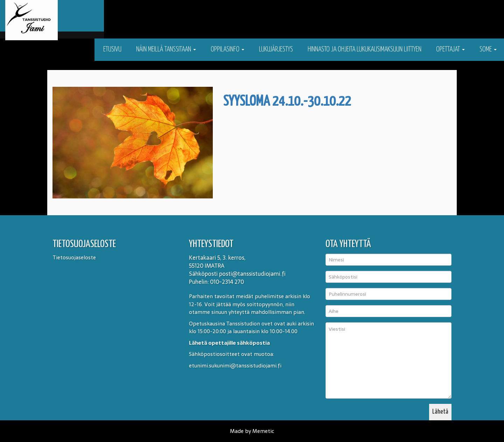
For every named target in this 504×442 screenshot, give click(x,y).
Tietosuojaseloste (74, 257)
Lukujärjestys (276, 50)
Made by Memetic (252, 431)
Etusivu (112, 50)
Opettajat (450, 50)
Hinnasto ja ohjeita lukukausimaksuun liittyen (365, 50)
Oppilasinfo (227, 50)
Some (488, 50)
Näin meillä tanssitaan (166, 50)
